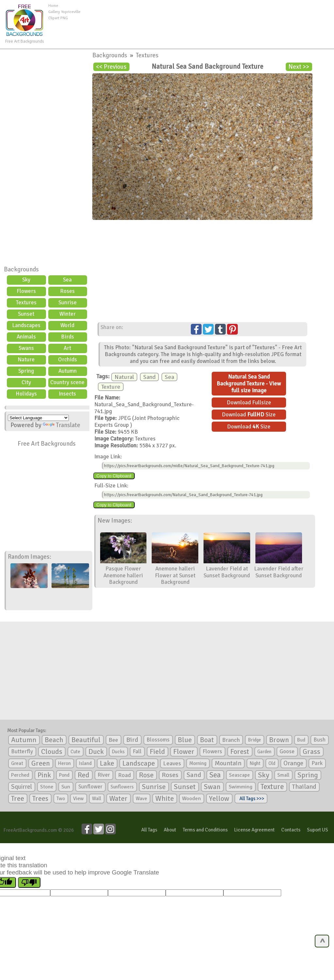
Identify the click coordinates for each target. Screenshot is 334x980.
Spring (26, 371)
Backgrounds (21, 269)
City (26, 382)
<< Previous (111, 67)
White (165, 799)
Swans (26, 348)
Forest (240, 752)
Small (283, 775)
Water (118, 799)
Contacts (291, 830)
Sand (149, 377)
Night (255, 763)
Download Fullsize (249, 403)
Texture (111, 387)
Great (17, 763)
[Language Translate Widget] (38, 418)
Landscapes (26, 325)
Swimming (241, 787)
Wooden (191, 799)
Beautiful (86, 740)
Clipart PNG (58, 18)
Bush (319, 740)
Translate (61, 425)
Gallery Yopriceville (64, 12)
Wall (97, 799)
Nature (26, 360)
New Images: (115, 521)
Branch (231, 740)
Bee (113, 740)
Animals (26, 337)
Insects (67, 394)
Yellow (219, 798)
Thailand (304, 787)
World (67, 325)
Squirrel (22, 787)
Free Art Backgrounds (47, 444)
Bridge (254, 740)
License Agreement (254, 830)
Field (157, 752)
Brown (279, 740)
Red (83, 775)
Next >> (299, 67)
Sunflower (90, 787)
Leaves (172, 763)
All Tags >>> (251, 799)
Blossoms (158, 740)
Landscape (139, 763)
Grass (311, 752)
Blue (185, 740)
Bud (301, 740)
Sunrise (68, 303)
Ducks (118, 752)
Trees (40, 799)
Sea (67, 280)
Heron (64, 763)
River (104, 775)
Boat (207, 740)
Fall (137, 751)
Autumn (68, 371)
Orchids (68, 360)
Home (53, 6)
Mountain (228, 763)
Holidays (26, 394)
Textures (26, 303)
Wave (141, 799)
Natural (124, 377)
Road (124, 775)
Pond (64, 775)
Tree (18, 798)
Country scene (67, 382)
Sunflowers (122, 787)
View (78, 799)
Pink (44, 775)
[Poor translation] (29, 882)
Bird (132, 740)
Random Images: (30, 557)
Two (61, 799)
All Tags (149, 830)
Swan (212, 787)
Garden (264, 752)
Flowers (26, 291)
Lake (107, 763)
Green (41, 763)
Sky (26, 280)
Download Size (249, 415)
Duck (96, 752)
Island (85, 763)
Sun (66, 787)
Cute (75, 752)
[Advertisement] (207, 18)
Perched (20, 775)
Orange (293, 763)
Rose (146, 775)
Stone (47, 787)
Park (317, 763)
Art (67, 348)
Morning (198, 763)
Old (272, 763)
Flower (184, 751)
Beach (54, 740)
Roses (67, 291)
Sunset (26, 314)
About (170, 830)
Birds (68, 337)
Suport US (318, 830)
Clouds (52, 751)
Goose (287, 751)
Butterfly (22, 751)
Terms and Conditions (205, 830)
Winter (68, 314)
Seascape (239, 775)
